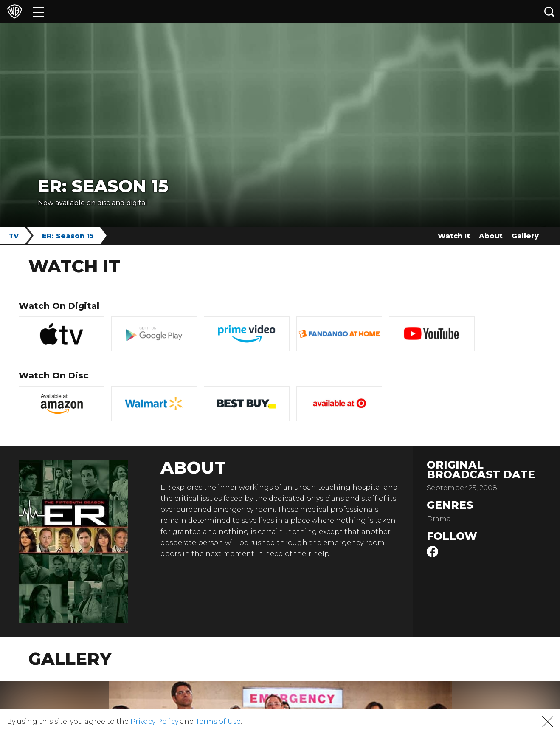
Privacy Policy (154, 721)
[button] (548, 722)
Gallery (525, 236)
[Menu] (38, 12)
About (491, 236)
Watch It (454, 236)
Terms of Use (218, 721)
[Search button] (549, 12)
